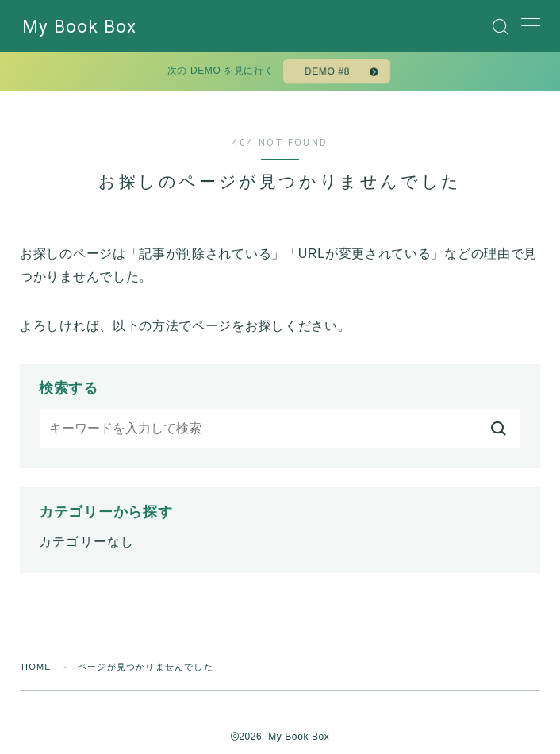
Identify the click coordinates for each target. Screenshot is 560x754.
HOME (36, 667)
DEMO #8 (327, 71)
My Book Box (79, 27)
